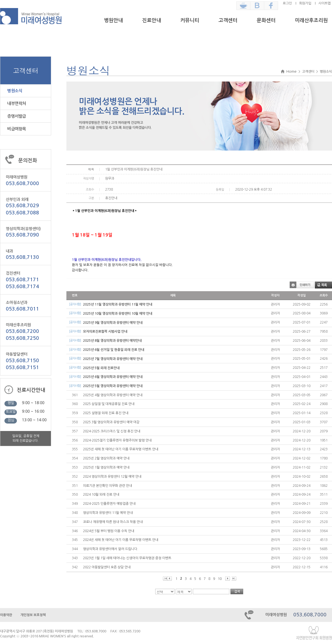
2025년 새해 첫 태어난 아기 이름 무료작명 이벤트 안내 (121, 449)
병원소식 (15, 91)
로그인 (287, 3)
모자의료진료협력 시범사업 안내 (105, 332)
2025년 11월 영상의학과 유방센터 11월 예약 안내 (118, 304)
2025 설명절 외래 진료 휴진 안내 (106, 413)
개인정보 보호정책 (33, 615)
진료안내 (152, 20)
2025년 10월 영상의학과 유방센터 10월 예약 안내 (118, 314)
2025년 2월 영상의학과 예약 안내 (106, 458)
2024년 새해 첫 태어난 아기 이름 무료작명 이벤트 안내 (121, 540)
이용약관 (6, 615)
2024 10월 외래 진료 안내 (101, 495)
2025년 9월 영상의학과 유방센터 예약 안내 (113, 323)
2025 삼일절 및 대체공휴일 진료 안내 (109, 404)
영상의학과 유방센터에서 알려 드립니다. (111, 549)
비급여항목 (17, 129)
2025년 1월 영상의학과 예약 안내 (106, 467)
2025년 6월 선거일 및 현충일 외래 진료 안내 (114, 350)
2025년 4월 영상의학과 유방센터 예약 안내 (113, 395)
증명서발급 (17, 116)
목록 (324, 285)
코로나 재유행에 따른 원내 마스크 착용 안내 (113, 522)
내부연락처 (17, 103)
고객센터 (228, 20)
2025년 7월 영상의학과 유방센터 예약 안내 (113, 359)
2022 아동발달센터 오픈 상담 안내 (107, 567)
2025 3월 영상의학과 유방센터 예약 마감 (111, 422)
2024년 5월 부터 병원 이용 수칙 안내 (109, 531)
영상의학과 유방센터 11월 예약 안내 (108, 513)
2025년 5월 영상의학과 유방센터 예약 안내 (113, 386)
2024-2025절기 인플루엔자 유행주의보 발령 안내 (117, 440)
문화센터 (266, 20)
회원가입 (305, 3)
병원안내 (113, 20)
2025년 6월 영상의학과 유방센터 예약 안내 (113, 377)
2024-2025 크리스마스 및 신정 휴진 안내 (112, 431)
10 (220, 579)
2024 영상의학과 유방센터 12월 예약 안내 (112, 477)
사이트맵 (325, 3)
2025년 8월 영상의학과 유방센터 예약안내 (112, 341)
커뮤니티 (190, 20)
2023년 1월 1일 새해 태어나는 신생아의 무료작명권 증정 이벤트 (127, 558)
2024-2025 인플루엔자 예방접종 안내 (109, 504)
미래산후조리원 (311, 20)
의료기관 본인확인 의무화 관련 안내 (107, 486)
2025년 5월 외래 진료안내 (101, 368)
